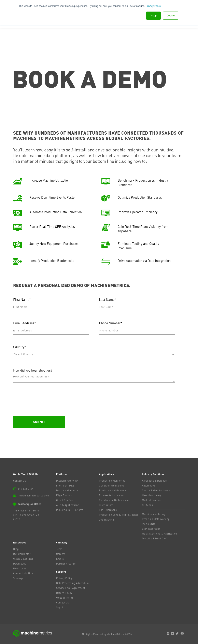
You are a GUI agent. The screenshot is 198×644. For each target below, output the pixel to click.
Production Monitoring (112, 481)
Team (59, 549)
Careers (61, 554)
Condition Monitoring (111, 485)
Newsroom (19, 568)
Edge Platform (65, 495)
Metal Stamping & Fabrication (160, 534)
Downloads (20, 564)
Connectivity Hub (23, 573)
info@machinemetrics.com (33, 495)
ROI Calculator (22, 554)
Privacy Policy (153, 6)
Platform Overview (67, 481)
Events (60, 559)
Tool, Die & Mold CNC (155, 538)
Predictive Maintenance (113, 490)
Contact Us (20, 481)
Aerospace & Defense (154, 481)
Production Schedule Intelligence (119, 515)
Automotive (148, 485)
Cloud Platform (65, 500)
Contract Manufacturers (156, 490)
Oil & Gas (147, 505)
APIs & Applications (68, 505)
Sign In (60, 607)
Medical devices (151, 500)
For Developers (108, 510)
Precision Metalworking (156, 519)
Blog (16, 549)
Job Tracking (107, 520)
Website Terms (65, 598)
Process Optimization (112, 495)
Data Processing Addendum (73, 583)
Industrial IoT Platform (70, 510)
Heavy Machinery (152, 495)
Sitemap (18, 578)
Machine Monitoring (68, 490)
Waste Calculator (23, 559)
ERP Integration (151, 529)
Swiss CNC (148, 524)
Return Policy (64, 593)
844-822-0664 (26, 489)
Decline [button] (171, 16)
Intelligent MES (65, 485)
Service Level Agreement (71, 588)
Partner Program (66, 564)
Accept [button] (153, 16)
